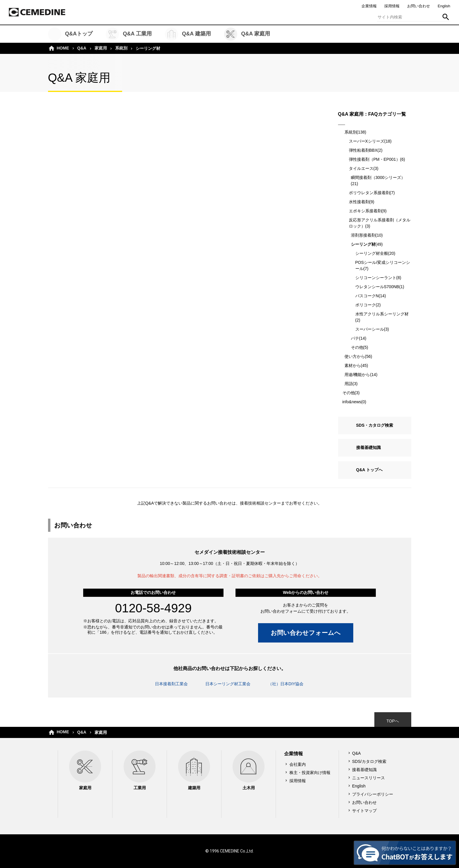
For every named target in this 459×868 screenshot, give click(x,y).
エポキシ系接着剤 (365, 211)
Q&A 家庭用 (247, 34)
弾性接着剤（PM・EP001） (374, 159)
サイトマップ (364, 811)
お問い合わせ (419, 6)
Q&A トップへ (369, 470)
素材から (353, 365)
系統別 (121, 48)
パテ (355, 338)
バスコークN (367, 296)
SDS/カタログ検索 (369, 761)
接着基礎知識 (368, 447)
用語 (349, 384)
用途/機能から (357, 375)
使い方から (355, 356)
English (444, 6)
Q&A (82, 48)
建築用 (194, 770)
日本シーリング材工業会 (228, 684)
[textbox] (414, 17)
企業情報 (369, 6)
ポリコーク (366, 305)
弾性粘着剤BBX (363, 150)
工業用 (140, 770)
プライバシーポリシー (373, 794)
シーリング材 (363, 244)
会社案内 (298, 764)
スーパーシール (370, 329)
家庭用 (101, 48)
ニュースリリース (368, 778)
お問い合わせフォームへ (306, 633)
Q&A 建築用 (188, 34)
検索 (446, 17)
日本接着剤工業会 (171, 684)
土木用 (249, 770)
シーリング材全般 (372, 253)
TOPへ (393, 721)
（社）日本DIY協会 (286, 684)
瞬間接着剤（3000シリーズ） (378, 177)
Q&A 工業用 (129, 34)
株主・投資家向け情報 (310, 773)
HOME (63, 48)
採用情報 (392, 6)
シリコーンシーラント (376, 278)
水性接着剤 (359, 202)
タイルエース (361, 168)
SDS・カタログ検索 (375, 425)
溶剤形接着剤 (363, 235)
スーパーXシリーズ (367, 141)
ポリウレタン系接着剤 (369, 193)
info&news (352, 402)
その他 (357, 347)
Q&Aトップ (70, 34)
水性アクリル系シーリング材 (382, 314)
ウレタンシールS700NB (377, 287)
